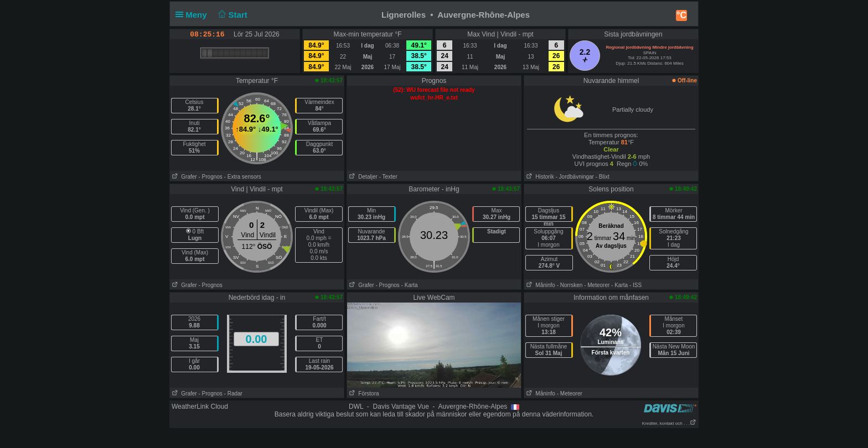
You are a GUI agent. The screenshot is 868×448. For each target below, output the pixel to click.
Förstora (363, 394)
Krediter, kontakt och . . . (669, 423)
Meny (193, 15)
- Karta (410, 285)
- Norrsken (570, 285)
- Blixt (603, 177)
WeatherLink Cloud (200, 407)
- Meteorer (597, 285)
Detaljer (362, 177)
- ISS (635, 285)
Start (232, 15)
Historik (539, 177)
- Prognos (210, 177)
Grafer (184, 177)
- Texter (388, 177)
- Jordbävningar (574, 177)
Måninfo (540, 285)
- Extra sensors (243, 177)
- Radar (233, 394)
